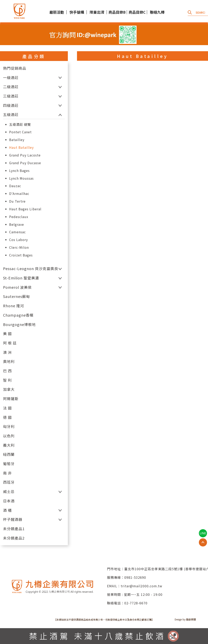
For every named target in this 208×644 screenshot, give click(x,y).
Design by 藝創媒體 (185, 619)
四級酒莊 (11, 105)
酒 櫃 (7, 510)
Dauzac (15, 186)
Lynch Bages (19, 171)
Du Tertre (17, 201)
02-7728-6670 (136, 603)
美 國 (7, 334)
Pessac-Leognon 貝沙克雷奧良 (31, 269)
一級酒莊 (11, 78)
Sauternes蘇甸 (16, 296)
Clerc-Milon (19, 247)
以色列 (9, 436)
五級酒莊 (11, 115)
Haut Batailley (21, 147)
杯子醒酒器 (13, 519)
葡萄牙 (9, 464)
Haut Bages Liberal (25, 209)
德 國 (7, 417)
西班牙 (9, 482)
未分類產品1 (14, 529)
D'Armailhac (19, 194)
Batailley (17, 140)
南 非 (7, 473)
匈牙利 (9, 426)
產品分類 (34, 56)
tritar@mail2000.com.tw (141, 586)
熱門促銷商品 (15, 68)
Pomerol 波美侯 (17, 287)
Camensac (17, 232)
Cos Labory (18, 240)
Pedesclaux (19, 217)
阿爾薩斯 (11, 399)
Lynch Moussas (21, 178)
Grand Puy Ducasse (25, 163)
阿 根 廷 (10, 343)
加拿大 (9, 389)
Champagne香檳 (18, 315)
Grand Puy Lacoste (25, 155)
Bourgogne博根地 (19, 324)
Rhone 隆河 (14, 306)
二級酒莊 (11, 87)
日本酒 (9, 501)
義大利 (9, 445)
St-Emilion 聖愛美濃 (21, 278)
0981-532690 (135, 577)
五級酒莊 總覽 (20, 124)
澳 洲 (7, 352)
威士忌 (9, 491)
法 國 (7, 408)
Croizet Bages (21, 255)
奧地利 (9, 361)
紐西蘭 (9, 454)
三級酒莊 (11, 96)
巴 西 (7, 371)
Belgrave (17, 224)
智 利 (7, 380)
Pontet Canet (20, 132)
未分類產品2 (14, 538)
